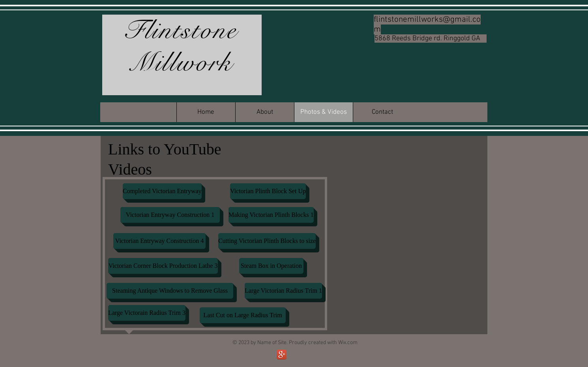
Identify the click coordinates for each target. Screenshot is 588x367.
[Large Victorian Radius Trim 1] (283, 291)
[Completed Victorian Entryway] (162, 191)
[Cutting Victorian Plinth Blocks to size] (267, 241)
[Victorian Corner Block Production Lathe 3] (163, 266)
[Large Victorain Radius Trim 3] (147, 313)
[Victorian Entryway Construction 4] (159, 241)
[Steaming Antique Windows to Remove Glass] (170, 291)
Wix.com (348, 343)
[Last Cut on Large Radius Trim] (243, 315)
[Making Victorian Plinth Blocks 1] (271, 215)
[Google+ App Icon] (282, 355)
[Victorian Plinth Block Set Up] (268, 191)
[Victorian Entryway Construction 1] (170, 215)
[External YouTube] (407, 184)
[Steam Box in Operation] (271, 266)
